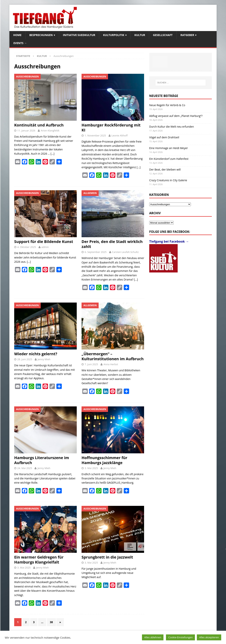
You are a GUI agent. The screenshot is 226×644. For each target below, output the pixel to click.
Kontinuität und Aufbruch (39, 125)
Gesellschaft (163, 35)
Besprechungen (41, 35)
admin (45, 247)
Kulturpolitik (114, 35)
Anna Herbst (111, 364)
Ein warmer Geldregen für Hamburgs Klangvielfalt (39, 560)
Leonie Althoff (120, 135)
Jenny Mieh (44, 359)
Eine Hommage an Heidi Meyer (169, 148)
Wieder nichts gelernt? (36, 354)
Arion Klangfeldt (50, 130)
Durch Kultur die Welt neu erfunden (172, 127)
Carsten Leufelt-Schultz (125, 252)
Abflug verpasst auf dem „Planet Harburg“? (176, 116)
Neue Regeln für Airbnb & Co (167, 105)
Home (17, 35)
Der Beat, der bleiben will (165, 169)
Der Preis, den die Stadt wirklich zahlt (112, 244)
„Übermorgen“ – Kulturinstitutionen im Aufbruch (113, 356)
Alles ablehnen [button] (153, 637)
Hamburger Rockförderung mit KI (111, 128)
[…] (53, 154)
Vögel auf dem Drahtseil (164, 137)
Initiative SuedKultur (79, 35)
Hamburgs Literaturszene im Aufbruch (42, 460)
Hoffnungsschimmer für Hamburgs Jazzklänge (104, 460)
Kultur (140, 35)
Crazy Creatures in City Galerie (168, 180)
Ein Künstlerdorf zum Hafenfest (169, 159)
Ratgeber (187, 35)
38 (51, 622)
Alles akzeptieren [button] (209, 637)
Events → (20, 43)
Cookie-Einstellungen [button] (180, 637)
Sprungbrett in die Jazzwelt (107, 557)
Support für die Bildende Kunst (44, 242)
